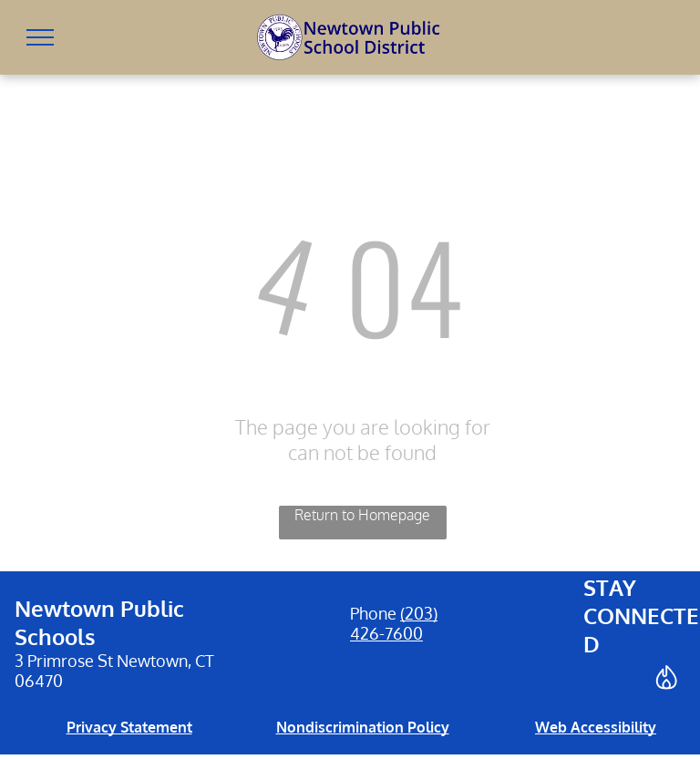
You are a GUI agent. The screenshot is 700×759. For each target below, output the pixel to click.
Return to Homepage (362, 515)
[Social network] (666, 679)
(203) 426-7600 (394, 623)
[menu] (40, 37)
